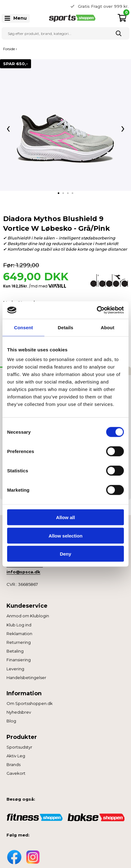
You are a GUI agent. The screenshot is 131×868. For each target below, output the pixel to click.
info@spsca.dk (23, 572)
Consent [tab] (23, 327)
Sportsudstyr (19, 747)
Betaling (15, 651)
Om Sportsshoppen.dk (30, 703)
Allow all (66, 517)
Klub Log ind (19, 625)
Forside (9, 49)
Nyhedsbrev (19, 712)
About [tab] (107, 327)
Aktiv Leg (16, 756)
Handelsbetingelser (26, 678)
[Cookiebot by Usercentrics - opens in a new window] (97, 310)
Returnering (19, 642)
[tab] (59, 193)
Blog (11, 721)
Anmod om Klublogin (28, 616)
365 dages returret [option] (106, 6)
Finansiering (19, 660)
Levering (15, 669)
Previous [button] (61, 6)
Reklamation (19, 634)
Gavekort (16, 773)
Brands (14, 764)
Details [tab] (65, 327)
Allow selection (65, 535)
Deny (66, 554)
